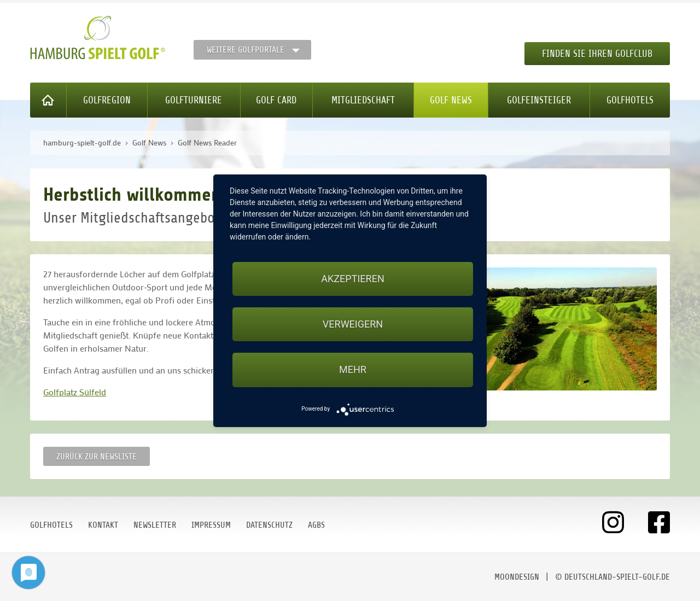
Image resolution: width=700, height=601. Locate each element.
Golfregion (107, 100)
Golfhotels (630, 100)
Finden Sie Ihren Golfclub (597, 54)
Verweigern (353, 324)
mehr (353, 369)
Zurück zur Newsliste (97, 457)
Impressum (211, 525)
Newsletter (155, 525)
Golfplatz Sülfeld (75, 392)
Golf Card (276, 100)
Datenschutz (269, 525)
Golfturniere (194, 100)
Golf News (451, 100)
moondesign (517, 577)
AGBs (316, 525)
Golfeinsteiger (539, 100)
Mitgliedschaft (363, 100)
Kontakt (103, 525)
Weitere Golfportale (246, 50)
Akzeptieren (352, 279)
